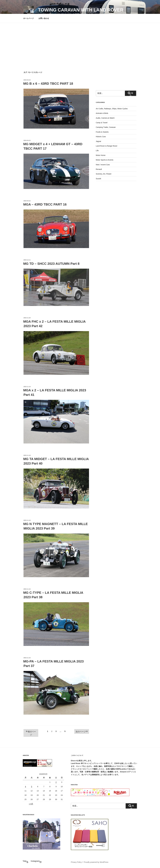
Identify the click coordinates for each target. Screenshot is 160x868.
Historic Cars (101, 137)
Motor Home (101, 155)
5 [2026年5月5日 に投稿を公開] (32, 787)
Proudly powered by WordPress (96, 862)
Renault (99, 169)
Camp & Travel (102, 123)
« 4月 (31, 804)
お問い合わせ (44, 18)
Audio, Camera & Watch (105, 118)
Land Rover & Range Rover (107, 146)
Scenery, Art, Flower (104, 174)
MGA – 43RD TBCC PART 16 (45, 204)
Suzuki (98, 179)
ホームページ (28, 18)
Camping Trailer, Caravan (106, 127)
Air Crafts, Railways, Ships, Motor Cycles (112, 109)
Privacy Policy (76, 862)
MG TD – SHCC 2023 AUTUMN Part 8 (51, 264)
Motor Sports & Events (105, 160)
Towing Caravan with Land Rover (81, 10)
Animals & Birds (102, 113)
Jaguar (99, 141)
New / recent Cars (103, 165)
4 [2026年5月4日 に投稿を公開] (25, 787)
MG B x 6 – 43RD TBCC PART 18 (48, 84)
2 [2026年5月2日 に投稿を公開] (56, 782)
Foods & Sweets (102, 132)
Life (97, 151)
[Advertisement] (80, 42)
